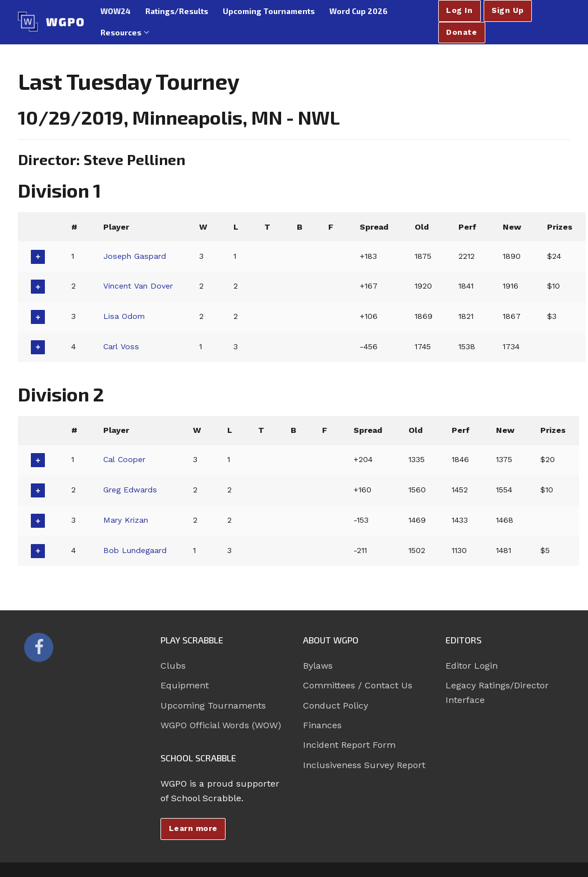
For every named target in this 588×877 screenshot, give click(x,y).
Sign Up (508, 10)
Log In (459, 10)
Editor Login (472, 666)
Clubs (173, 666)
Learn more (193, 828)
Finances (322, 725)
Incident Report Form (349, 745)
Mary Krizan (127, 520)
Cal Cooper (125, 459)
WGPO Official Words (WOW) (221, 725)
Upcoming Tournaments (213, 705)
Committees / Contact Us (358, 685)
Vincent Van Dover (139, 286)
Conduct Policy (336, 705)
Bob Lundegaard (136, 550)
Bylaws (318, 666)
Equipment (185, 685)
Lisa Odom (125, 316)
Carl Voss (121, 346)
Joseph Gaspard (136, 256)
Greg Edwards (131, 490)
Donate (461, 32)
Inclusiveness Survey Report (364, 765)
